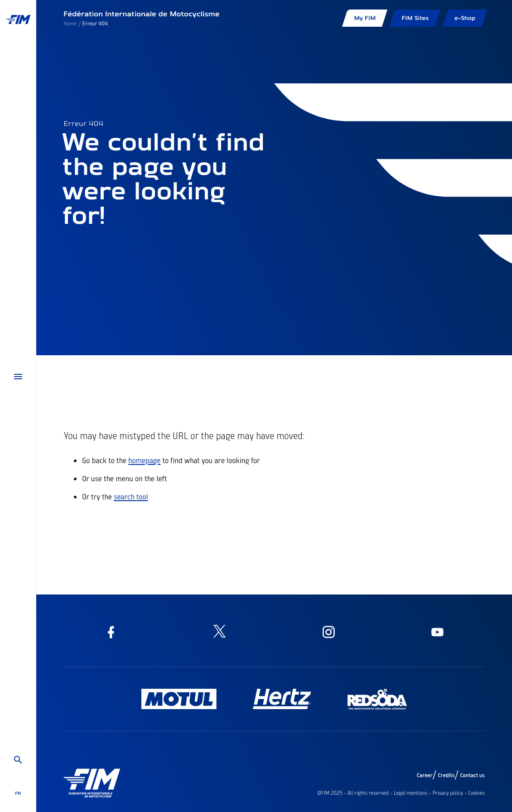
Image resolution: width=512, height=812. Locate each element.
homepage (144, 460)
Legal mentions (411, 793)
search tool (131, 497)
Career (425, 775)
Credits (446, 775)
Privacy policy (448, 793)
